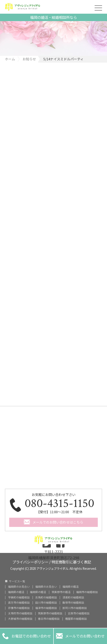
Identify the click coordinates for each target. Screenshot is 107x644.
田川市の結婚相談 (46, 603)
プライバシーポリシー (30, 561)
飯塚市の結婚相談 (73, 603)
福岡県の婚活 (71, 587)
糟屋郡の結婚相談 (76, 619)
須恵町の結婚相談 (73, 597)
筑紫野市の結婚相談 (50, 613)
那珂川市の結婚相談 (75, 608)
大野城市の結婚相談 (20, 619)
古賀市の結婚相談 (79, 613)
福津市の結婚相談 (46, 608)
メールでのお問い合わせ (80, 636)
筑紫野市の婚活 (61, 592)
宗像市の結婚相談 (19, 608)
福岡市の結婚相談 (87, 592)
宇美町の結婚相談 (19, 597)
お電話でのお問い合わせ (27, 636)
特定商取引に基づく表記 (71, 561)
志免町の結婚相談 (46, 597)
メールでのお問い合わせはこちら (58, 522)
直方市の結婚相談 (19, 603)
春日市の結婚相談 (49, 619)
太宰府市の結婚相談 (20, 613)
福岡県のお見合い (19, 587)
